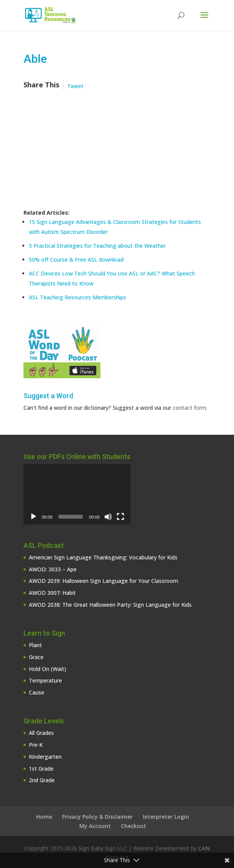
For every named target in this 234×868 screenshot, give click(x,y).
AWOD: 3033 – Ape (53, 569)
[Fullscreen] (120, 517)
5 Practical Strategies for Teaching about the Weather (97, 246)
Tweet (75, 86)
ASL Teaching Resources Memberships (78, 297)
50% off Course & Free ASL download (76, 260)
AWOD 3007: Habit (52, 593)
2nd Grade (42, 780)
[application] (77, 494)
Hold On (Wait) (48, 669)
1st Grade (41, 769)
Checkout (134, 826)
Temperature (45, 680)
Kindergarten (45, 757)
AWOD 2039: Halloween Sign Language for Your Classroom (104, 581)
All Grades (41, 733)
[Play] (33, 517)
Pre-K (36, 745)
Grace (36, 657)
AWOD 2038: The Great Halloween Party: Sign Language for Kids (110, 605)
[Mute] (108, 517)
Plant (35, 645)
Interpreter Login (166, 817)
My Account (95, 826)
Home (44, 817)
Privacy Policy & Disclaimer (97, 817)
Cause (37, 692)
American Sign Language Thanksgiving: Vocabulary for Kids (103, 557)
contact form (190, 408)
